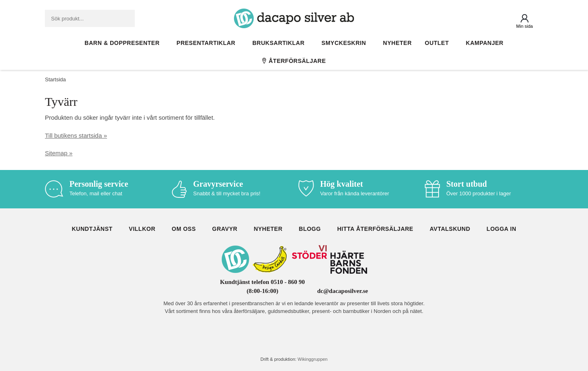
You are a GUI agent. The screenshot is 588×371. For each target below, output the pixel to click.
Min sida (525, 26)
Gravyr (225, 229)
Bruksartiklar (280, 43)
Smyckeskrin (346, 43)
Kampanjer (485, 43)
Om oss (184, 229)
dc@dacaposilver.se (343, 291)
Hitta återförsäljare (375, 229)
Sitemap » (59, 153)
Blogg (310, 229)
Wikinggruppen (313, 359)
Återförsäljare (294, 61)
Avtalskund (450, 229)
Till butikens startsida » (76, 135)
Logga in (502, 229)
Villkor (142, 229)
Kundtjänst (92, 229)
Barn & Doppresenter (124, 43)
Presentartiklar (208, 43)
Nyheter (397, 43)
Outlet (439, 43)
